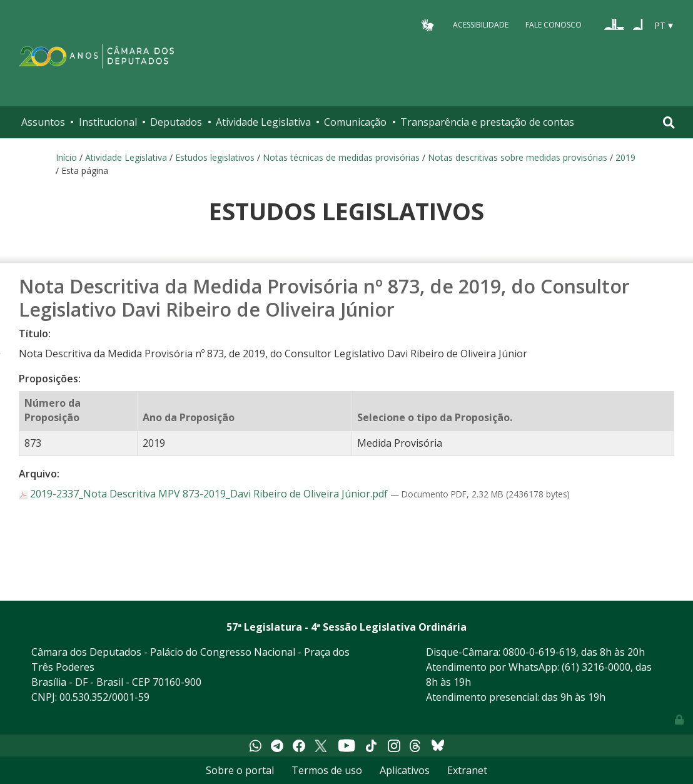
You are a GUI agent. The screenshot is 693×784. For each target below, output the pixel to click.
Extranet (467, 770)
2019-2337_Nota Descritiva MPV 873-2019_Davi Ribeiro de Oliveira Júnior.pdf (205, 494)
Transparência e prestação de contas (487, 122)
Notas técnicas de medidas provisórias (341, 157)
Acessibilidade (481, 25)
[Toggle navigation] (669, 122)
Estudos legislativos (215, 157)
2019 (625, 157)
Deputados (176, 122)
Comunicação (355, 122)
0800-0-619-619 (539, 652)
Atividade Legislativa (263, 122)
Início (66, 157)
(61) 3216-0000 (596, 667)
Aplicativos (405, 770)
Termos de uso (327, 770)
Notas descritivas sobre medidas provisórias (518, 157)
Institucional (108, 122)
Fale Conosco (554, 25)
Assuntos (43, 122)
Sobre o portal (240, 770)
